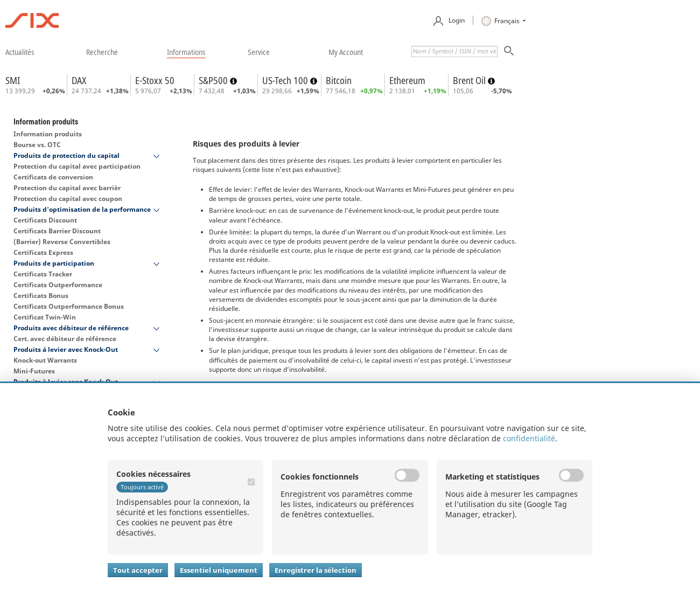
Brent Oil (470, 80)
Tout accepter (138, 570)
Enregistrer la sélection (316, 570)
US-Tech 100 (286, 80)
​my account (346, 52)
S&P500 (214, 80)
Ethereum (407, 80)
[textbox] (454, 51)
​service (259, 52)
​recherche (102, 52)
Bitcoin (339, 80)
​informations (186, 52)
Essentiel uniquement (219, 570)
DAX (79, 80)
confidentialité (529, 438)
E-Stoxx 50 (155, 80)
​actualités (20, 52)
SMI (13, 80)
